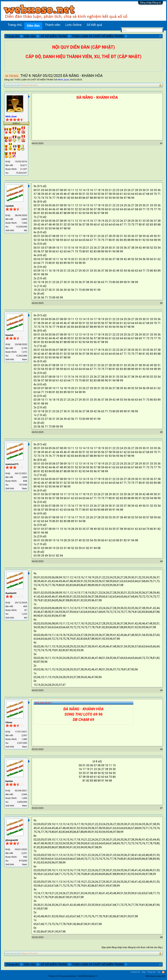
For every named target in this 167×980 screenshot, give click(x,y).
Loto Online (73, 25)
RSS (163, 972)
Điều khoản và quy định (156, 976)
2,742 (24, 348)
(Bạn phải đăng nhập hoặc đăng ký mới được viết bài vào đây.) (132, 947)
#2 (161, 303)
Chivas (9, 722)
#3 (161, 432)
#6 (161, 749)
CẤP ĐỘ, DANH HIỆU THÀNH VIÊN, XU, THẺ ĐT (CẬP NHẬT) (83, 57)
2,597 (24, 735)
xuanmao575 (12, 464)
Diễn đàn (33, 26)
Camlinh (10, 206)
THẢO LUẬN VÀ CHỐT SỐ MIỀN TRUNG (34, 80)
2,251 (24, 853)
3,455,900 (22, 802)
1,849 (24, 477)
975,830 (23, 861)
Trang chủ (15, 25)
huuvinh (9, 335)
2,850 (24, 219)
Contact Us (135, 972)
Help (143, 972)
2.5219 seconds (62, 976)
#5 (161, 690)
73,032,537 (21, 173)
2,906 (24, 794)
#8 (161, 937)
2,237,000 (22, 743)
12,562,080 (21, 356)
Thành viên (53, 25)
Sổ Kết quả (94, 25)
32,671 (24, 165)
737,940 (23, 485)
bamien (9, 781)
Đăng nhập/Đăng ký (150, 3)
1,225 (24, 614)
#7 (161, 808)
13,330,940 (21, 227)
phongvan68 (12, 840)
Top (159, 972)
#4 (161, 561)
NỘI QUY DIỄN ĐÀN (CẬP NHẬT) (83, 47)
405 (25, 606)
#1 (161, 143)
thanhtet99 (11, 593)
